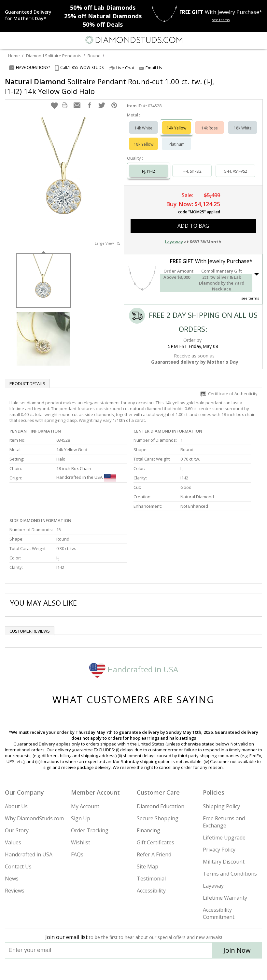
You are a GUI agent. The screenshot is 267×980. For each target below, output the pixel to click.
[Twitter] (118, 969)
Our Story (17, 830)
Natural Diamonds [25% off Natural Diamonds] (103, 16)
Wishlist (81, 842)
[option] (43, 280)
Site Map (148, 866)
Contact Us (18, 866)
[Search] (21, 40)
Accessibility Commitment (219, 913)
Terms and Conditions (230, 874)
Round (94, 56)
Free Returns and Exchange (224, 822)
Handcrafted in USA (134, 669)
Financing (148, 830)
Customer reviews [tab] (30, 631)
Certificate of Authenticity (229, 394)
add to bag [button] (193, 226)
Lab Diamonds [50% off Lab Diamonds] (103, 7)
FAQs (77, 854)
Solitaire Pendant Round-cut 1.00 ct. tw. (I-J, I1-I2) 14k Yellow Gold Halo (110, 86)
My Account (85, 806)
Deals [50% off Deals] (103, 24)
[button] (54, 105)
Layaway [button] (174, 242)
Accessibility (151, 891)
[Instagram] (100, 969)
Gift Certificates (155, 842)
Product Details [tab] (27, 383)
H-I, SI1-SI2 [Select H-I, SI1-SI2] (192, 171)
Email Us (151, 68)
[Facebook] (134, 969)
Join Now (237, 950)
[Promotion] (30, 15)
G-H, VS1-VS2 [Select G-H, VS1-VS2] (235, 171)
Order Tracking (90, 830)
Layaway (213, 886)
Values (13, 842)
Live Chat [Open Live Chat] (121, 68)
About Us (16, 806)
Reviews (15, 891)
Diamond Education (161, 806)
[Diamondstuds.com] (133, 40)
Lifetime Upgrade (224, 838)
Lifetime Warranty (225, 898)
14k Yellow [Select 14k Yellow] (176, 128)
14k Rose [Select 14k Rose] (210, 128)
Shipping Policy (221, 806)
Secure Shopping (158, 818)
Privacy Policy (219, 850)
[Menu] (8, 40)
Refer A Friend (154, 854)
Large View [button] (107, 243)
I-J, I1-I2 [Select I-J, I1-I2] (148, 171)
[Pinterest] (148, 969)
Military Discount (224, 862)
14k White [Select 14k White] (143, 128)
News (12, 879)
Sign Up (81, 818)
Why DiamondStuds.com (34, 818)
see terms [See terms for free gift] (221, 20)
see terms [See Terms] (250, 298)
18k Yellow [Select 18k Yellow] (144, 144)
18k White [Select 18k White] (243, 128)
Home (14, 56)
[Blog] (166, 969)
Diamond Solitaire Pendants (54, 56)
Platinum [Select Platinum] (177, 144)
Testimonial (151, 879)
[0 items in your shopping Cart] (259, 40)
